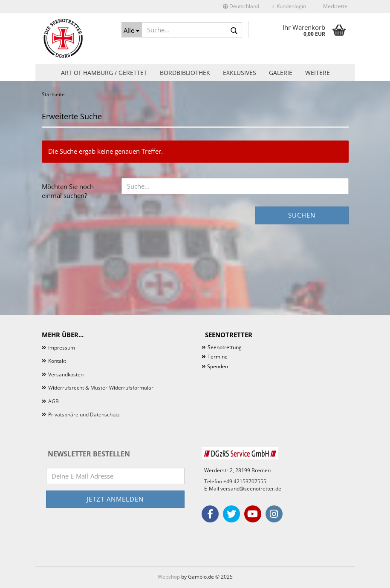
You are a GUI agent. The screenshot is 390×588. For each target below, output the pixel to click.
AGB (53, 401)
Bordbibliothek (185, 73)
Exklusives (240, 73)
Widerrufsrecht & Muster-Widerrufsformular (101, 388)
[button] (241, 6)
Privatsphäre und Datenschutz (84, 414)
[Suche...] (132, 30)
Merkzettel (334, 6)
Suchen (302, 215)
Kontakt (57, 361)
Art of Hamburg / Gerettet (104, 73)
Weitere (318, 73)
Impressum (62, 348)
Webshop (169, 577)
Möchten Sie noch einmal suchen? (68, 191)
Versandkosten (66, 374)
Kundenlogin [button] (289, 6)
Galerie (281, 73)
